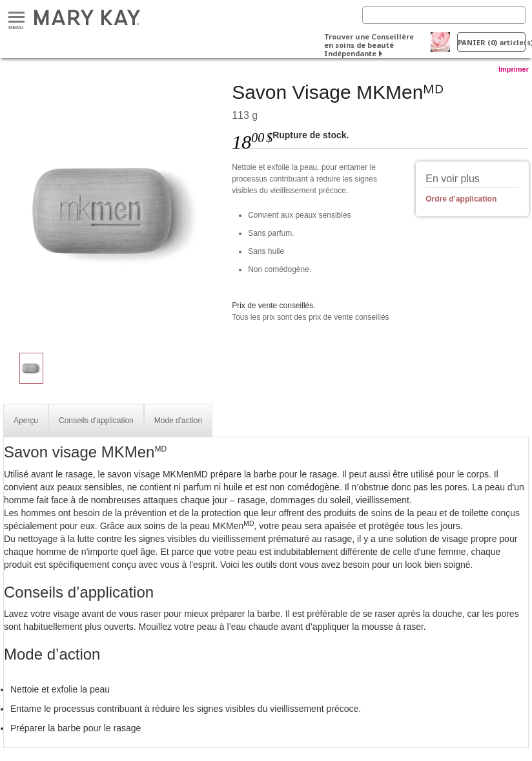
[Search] (444, 15)
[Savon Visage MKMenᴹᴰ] (113, 211)
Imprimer (514, 69)
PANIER (492, 42)
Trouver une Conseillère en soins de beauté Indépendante (369, 45)
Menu (16, 18)
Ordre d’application (461, 199)
